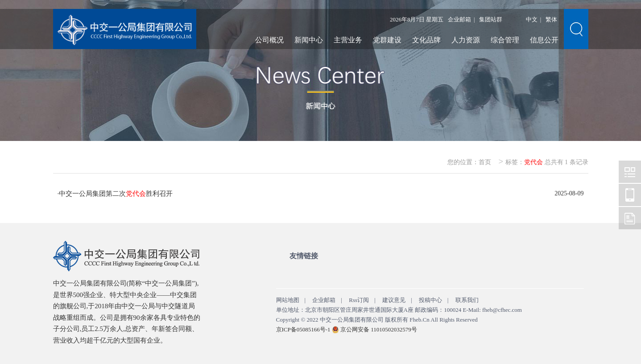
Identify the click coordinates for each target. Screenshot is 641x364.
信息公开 (544, 40)
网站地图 (288, 300)
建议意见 (394, 300)
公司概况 (269, 40)
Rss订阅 (359, 300)
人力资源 (466, 40)
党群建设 (387, 40)
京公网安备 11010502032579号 (379, 329)
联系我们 (467, 300)
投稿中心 (430, 300)
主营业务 (348, 40)
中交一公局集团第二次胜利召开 (116, 194)
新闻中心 (309, 40)
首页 (485, 162)
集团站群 (491, 19)
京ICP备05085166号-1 (303, 329)
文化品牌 (426, 40)
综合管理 (505, 40)
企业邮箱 (459, 19)
